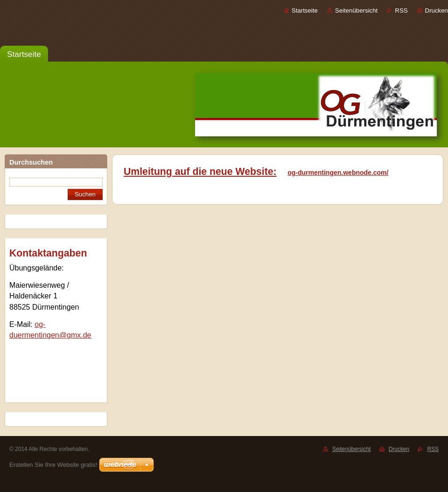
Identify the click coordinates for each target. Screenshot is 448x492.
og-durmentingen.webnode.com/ (338, 173)
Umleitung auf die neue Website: (200, 172)
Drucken (437, 10)
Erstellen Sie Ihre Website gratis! (53, 465)
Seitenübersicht (356, 10)
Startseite (305, 10)
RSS (401, 10)
